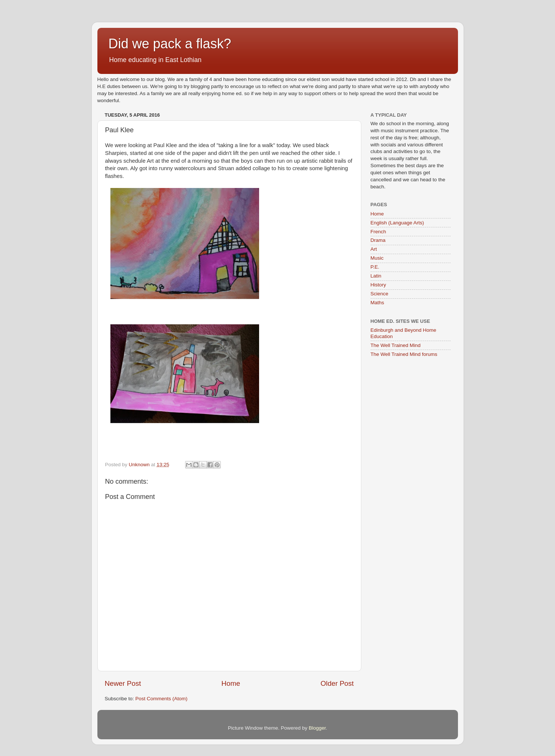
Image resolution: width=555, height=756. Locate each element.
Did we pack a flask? (170, 44)
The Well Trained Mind (396, 345)
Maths (377, 303)
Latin (376, 276)
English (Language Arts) (397, 223)
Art (374, 249)
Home (231, 683)
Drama (378, 240)
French (378, 232)
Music (377, 258)
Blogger (317, 728)
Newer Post (123, 683)
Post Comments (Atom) (161, 699)
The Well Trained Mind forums (404, 354)
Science (380, 294)
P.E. (375, 267)
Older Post (337, 683)
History (378, 285)
